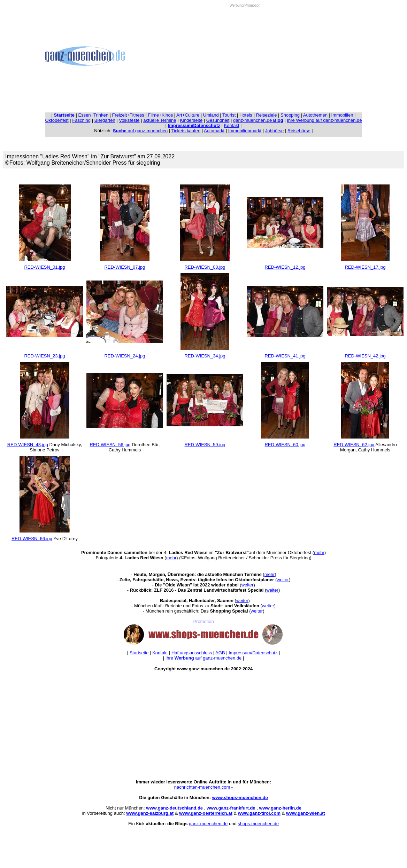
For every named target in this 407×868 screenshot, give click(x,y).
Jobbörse (274, 131)
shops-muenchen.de (258, 824)
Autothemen (315, 115)
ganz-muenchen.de (258, 120)
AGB (220, 653)
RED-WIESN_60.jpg (285, 445)
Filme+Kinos (160, 115)
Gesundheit (218, 120)
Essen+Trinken (93, 115)
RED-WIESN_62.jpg (354, 445)
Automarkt (214, 131)
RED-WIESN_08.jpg (205, 267)
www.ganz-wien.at (305, 813)
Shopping (290, 115)
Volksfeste (129, 120)
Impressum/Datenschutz (253, 653)
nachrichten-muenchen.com (202, 787)
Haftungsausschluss (192, 653)
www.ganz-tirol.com (259, 813)
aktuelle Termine (160, 120)
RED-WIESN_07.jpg (125, 267)
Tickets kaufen (186, 131)
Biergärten (105, 120)
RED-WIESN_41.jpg (285, 356)
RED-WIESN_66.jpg (32, 539)
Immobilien (342, 115)
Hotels (246, 115)
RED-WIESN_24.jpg (125, 356)
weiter (283, 580)
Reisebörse (299, 131)
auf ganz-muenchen (140, 131)
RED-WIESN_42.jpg (365, 356)
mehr (319, 553)
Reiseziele (266, 115)
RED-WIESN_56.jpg (110, 445)
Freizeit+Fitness (128, 115)
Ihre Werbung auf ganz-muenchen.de (324, 120)
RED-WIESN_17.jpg (365, 267)
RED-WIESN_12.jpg (285, 267)
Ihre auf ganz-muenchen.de (204, 658)
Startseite (139, 653)
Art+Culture (188, 115)
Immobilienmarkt (245, 131)
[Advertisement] (245, 56)
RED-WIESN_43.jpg (28, 445)
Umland (211, 115)
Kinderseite (191, 120)
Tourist (229, 115)
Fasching (81, 120)
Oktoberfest (57, 120)
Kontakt (231, 125)
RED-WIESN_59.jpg (205, 445)
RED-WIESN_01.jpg (44, 267)
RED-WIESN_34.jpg (205, 356)
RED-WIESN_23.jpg (44, 356)
